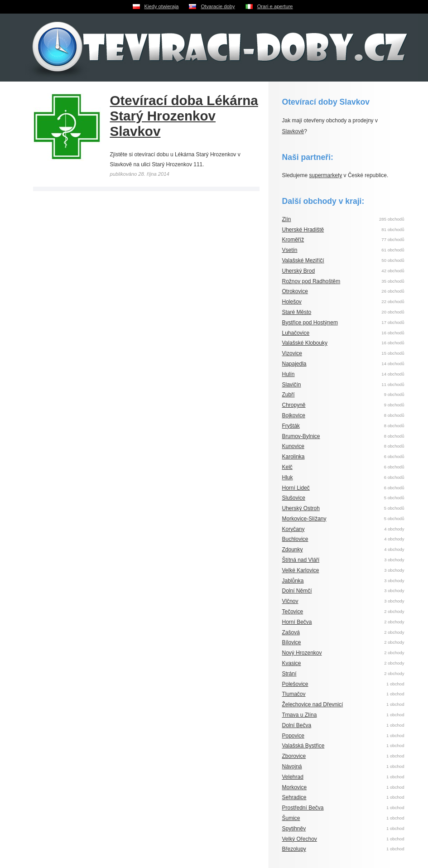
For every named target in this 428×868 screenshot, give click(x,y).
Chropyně (294, 405)
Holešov (292, 302)
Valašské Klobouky (305, 343)
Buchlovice (295, 539)
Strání (289, 674)
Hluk (288, 477)
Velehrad (293, 777)
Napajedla (294, 364)
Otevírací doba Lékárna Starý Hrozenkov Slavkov (184, 116)
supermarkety (326, 175)
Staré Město (297, 312)
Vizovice (292, 353)
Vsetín (290, 250)
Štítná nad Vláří (301, 560)
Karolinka (293, 457)
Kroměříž (293, 240)
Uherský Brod (299, 271)
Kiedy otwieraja (162, 6)
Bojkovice (294, 415)
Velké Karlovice (301, 570)
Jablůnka (293, 581)
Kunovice (293, 446)
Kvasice (292, 663)
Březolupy (294, 849)
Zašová (291, 632)
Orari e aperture (275, 6)
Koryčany (293, 529)
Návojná (292, 767)
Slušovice (294, 498)
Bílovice (292, 642)
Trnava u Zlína (300, 715)
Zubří (289, 395)
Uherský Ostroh (301, 508)
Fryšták (291, 426)
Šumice (291, 818)
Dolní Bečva (297, 725)
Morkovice (295, 787)
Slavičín (292, 385)
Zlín (287, 219)
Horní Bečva (297, 622)
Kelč (287, 467)
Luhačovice (296, 333)
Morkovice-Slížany (304, 519)
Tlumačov (294, 694)
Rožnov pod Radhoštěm (311, 281)
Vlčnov (290, 601)
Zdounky (293, 550)
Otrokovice (295, 291)
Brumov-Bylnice (301, 436)
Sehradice (294, 797)
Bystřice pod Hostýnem (310, 323)
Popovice (293, 736)
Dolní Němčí (297, 591)
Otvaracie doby (218, 6)
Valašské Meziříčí (303, 260)
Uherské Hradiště (303, 230)
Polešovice (295, 684)
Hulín (289, 374)
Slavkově (293, 131)
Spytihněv (294, 829)
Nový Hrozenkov (302, 653)
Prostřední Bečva (303, 808)
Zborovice (294, 756)
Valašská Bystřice (303, 746)
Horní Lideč (296, 488)
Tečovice (293, 612)
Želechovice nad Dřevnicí (313, 704)
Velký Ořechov (300, 839)
